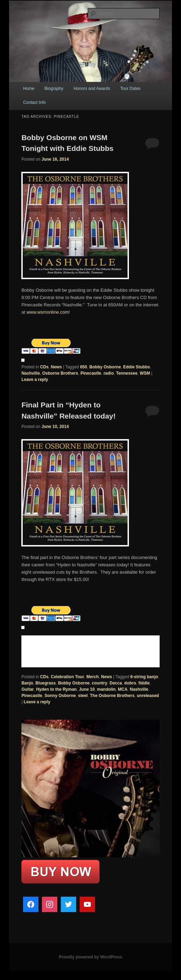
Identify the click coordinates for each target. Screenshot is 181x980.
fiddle (144, 683)
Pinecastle (91, 373)
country (100, 683)
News (56, 367)
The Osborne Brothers (112, 696)
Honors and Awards (92, 89)
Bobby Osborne (105, 367)
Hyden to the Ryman (56, 689)
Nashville (31, 373)
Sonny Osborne (60, 696)
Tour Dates (130, 89)
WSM (145, 373)
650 (84, 367)
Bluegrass (45, 683)
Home (29, 89)
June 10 (87, 689)
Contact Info (34, 102)
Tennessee (127, 373)
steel (83, 696)
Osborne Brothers (60, 373)
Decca (116, 683)
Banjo (27, 683)
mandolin (106, 689)
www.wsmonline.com (48, 312)
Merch (92, 677)
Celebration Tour (67, 677)
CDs (44, 367)
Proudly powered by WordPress (90, 957)
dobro (130, 683)
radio (108, 373)
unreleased (148, 696)
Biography (54, 89)
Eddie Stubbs (137, 367)
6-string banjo (144, 677)
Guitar (27, 689)
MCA (123, 689)
